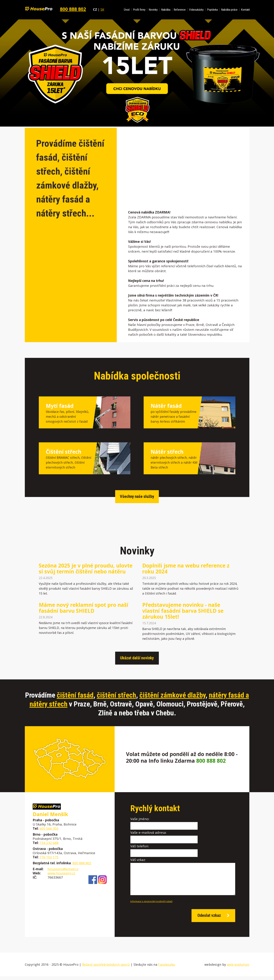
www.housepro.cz (61, 873)
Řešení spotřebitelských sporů (106, 968)
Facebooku (167, 968)
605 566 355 (49, 828)
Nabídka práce (229, 10)
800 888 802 (73, 9)
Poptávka (212, 10)
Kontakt (245, 10)
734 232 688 (49, 843)
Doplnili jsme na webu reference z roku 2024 (186, 569)
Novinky (153, 10)
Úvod (127, 10)
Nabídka (166, 10)
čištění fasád (75, 695)
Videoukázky (196, 10)
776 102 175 (49, 857)
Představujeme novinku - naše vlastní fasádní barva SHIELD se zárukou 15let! (183, 611)
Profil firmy (139, 10)
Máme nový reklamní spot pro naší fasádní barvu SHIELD (84, 608)
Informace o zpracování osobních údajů (151, 903)
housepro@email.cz (63, 869)
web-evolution (238, 968)
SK (102, 9)
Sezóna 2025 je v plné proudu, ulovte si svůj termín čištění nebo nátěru (86, 569)
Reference (180, 10)
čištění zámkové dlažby (172, 695)
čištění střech (116, 695)
